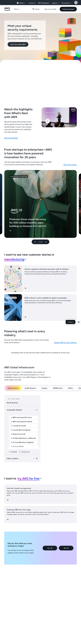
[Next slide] (47, 242)
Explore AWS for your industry (65, 342)
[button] (68, 9)
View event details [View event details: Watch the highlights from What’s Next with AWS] (11, 138)
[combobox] (15, 259)
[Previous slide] (34, 242)
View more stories (70, 165)
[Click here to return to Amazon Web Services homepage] (7, 10)
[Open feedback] (79, 322)
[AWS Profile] (76, 3)
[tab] (13, 388)
